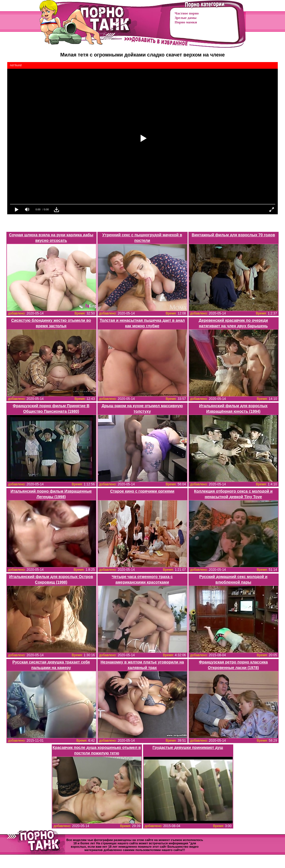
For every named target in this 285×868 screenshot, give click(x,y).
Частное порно (187, 13)
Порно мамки (186, 22)
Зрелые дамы (186, 18)
